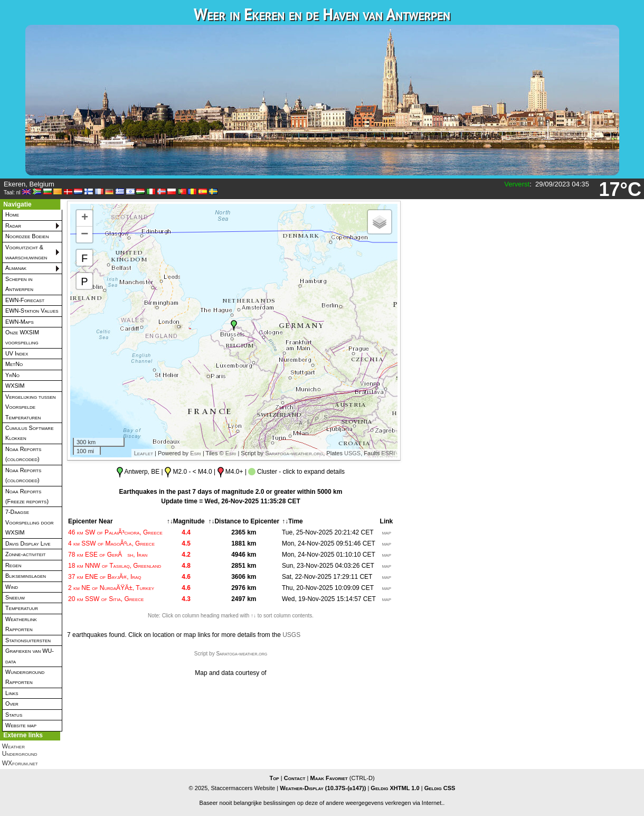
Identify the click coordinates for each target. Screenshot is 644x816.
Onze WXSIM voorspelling (22, 337)
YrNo (12, 375)
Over (12, 704)
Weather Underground (20, 750)
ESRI (388, 453)
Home (12, 214)
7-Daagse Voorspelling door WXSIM (30, 522)
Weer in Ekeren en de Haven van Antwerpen (322, 14)
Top (274, 778)
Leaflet (144, 453)
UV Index (17, 353)
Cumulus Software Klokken (29, 433)
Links (12, 693)
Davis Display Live (28, 543)
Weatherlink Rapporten (21, 624)
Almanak (16, 268)
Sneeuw (15, 597)
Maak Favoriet (329, 778)
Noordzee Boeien (27, 236)
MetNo (14, 364)
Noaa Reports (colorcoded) (23, 454)
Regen (13, 565)
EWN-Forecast (25, 300)
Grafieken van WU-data (30, 656)
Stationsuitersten (28, 640)
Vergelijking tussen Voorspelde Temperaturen (31, 407)
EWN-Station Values (32, 311)
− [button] (84, 235)
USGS (352, 453)
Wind (12, 587)
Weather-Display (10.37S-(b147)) (324, 788)
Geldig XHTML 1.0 (395, 788)
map (387, 532)
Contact (295, 778)
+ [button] (85, 218)
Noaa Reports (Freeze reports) (27, 496)
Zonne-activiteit (25, 554)
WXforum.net (20, 763)
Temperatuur (22, 608)
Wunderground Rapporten (25, 677)
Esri (196, 453)
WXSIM (15, 386)
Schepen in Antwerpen (19, 284)
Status (14, 715)
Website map (21, 725)
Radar (13, 226)
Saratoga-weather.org (294, 453)
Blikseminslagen (26, 576)
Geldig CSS (440, 788)
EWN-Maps (20, 322)
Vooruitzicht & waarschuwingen (26, 252)
